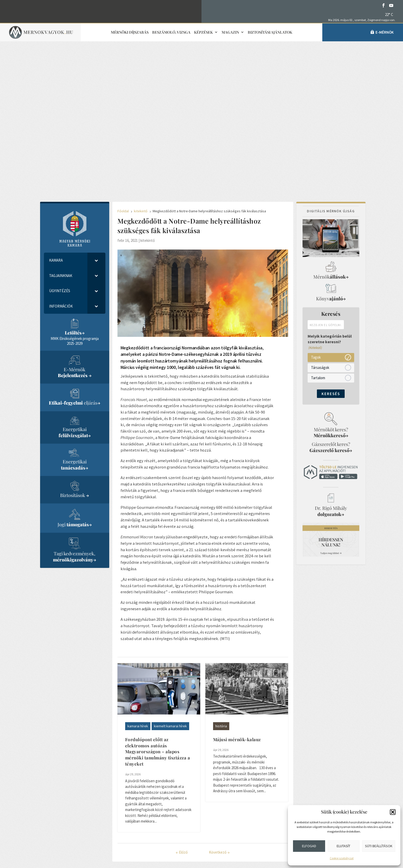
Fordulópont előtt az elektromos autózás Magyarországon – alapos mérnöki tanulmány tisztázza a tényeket (158, 601)
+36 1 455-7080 (81, 778)
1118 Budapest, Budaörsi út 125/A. (98, 791)
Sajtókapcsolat (169, 786)
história (221, 576)
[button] (393, 812)
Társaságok (320, 217)
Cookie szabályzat (342, 858)
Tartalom (318, 228)
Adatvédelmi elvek (170, 824)
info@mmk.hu (79, 772)
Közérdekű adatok (79, 829)
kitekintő (148, 90)
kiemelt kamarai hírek (170, 576)
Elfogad (309, 846)
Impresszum (165, 799)
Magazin (230, 32)
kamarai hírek (138, 576)
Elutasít (344, 846)
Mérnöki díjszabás (130, 32)
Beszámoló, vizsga (171, 32)
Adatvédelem (73, 816)
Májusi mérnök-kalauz (237, 589)
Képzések (203, 32)
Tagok (316, 207)
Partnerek (257, 808)
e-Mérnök (385, 32)
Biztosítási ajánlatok (270, 32)
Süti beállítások (379, 846)
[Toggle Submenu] (96, 110)
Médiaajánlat (166, 812)
